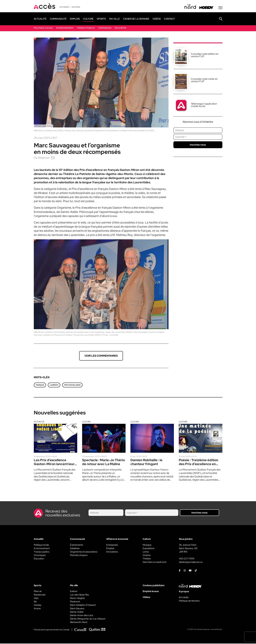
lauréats (54, 385)
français (40, 385)
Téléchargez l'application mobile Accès (204, 105)
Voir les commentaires (101, 356)
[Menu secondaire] (220, 8)
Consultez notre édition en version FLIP (205, 55)
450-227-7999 (187, 559)
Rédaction (44, 158)
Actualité (39, 422)
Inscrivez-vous (198, 145)
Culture (86, 422)
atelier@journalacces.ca (191, 562)
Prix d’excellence (72, 385)
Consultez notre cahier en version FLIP (204, 80)
